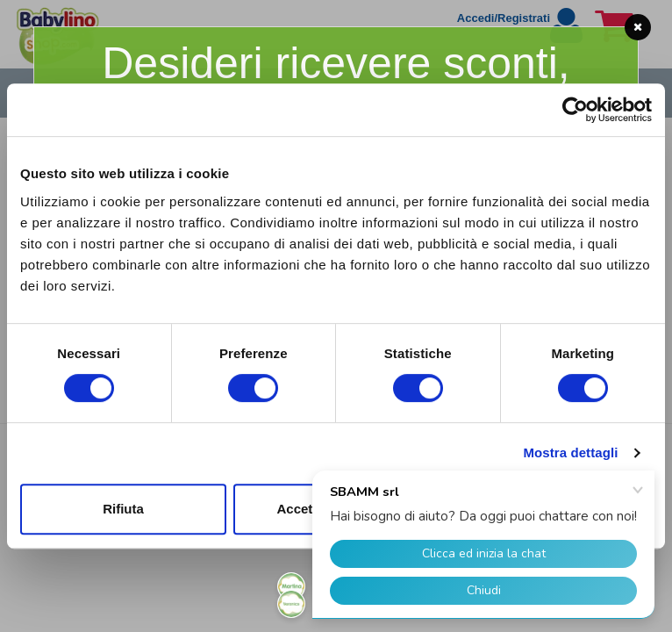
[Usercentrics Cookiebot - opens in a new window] (575, 110)
